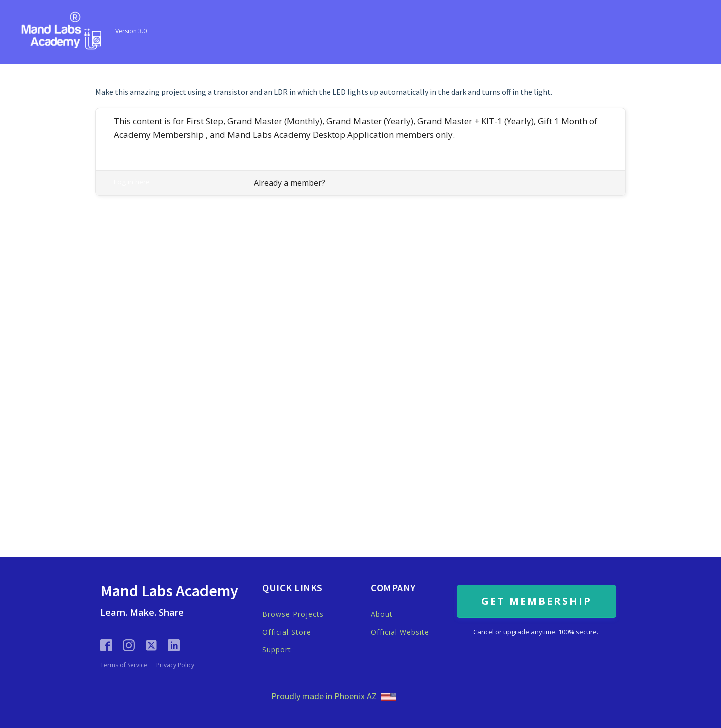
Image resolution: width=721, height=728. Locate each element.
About (382, 614)
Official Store (287, 632)
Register (126, 146)
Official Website (400, 632)
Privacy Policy (175, 665)
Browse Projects (293, 614)
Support (277, 650)
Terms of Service (124, 665)
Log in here (132, 182)
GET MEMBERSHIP (536, 601)
